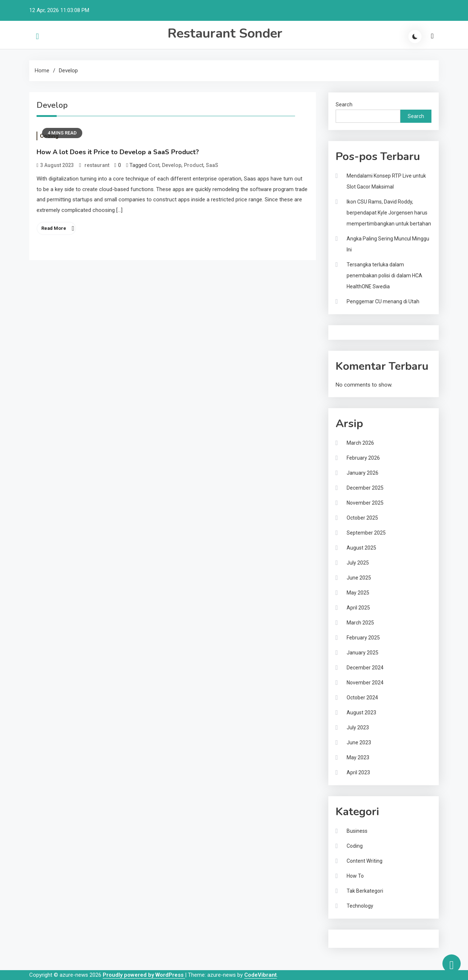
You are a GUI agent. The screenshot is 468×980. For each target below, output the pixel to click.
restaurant (97, 165)
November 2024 (365, 683)
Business (357, 831)
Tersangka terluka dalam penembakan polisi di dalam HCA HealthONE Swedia (384, 276)
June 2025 (359, 578)
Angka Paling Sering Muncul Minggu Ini (388, 244)
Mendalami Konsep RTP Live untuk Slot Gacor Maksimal (386, 181)
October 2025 (362, 518)
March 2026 (360, 443)
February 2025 (363, 638)
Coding (355, 846)
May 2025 (358, 593)
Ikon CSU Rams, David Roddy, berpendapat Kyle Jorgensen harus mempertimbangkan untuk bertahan (389, 213)
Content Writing (365, 861)
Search (344, 105)
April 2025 (358, 608)
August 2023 (361, 713)
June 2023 (359, 742)
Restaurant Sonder (225, 33)
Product (194, 165)
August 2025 (361, 548)
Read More (54, 228)
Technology (360, 906)
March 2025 (360, 623)
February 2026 (363, 458)
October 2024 (362, 698)
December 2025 (365, 488)
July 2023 (358, 728)
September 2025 (366, 533)
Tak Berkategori (365, 891)
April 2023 (358, 772)
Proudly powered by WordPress (144, 975)
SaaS (212, 165)
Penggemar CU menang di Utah (383, 301)
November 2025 (365, 503)
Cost (154, 165)
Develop (172, 165)
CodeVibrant (261, 975)
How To (355, 876)
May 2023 (358, 757)
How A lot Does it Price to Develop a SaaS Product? (118, 152)
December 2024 (365, 668)
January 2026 (363, 473)
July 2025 (358, 563)
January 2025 (363, 653)
